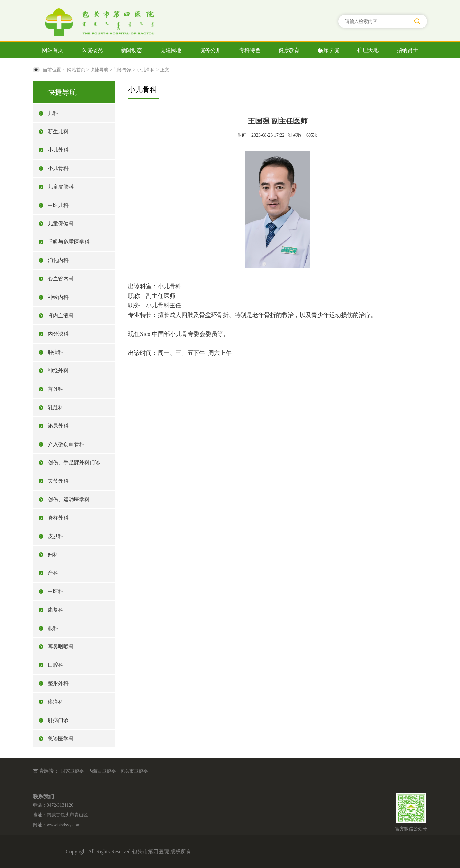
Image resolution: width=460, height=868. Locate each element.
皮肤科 (56, 536)
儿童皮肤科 (61, 187)
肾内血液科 (61, 315)
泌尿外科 (58, 426)
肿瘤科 (56, 352)
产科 (53, 573)
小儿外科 (58, 150)
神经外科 (58, 371)
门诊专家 (123, 70)
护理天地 (368, 50)
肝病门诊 (58, 720)
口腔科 (56, 665)
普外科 (56, 389)
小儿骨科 (146, 70)
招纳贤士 (407, 50)
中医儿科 (58, 205)
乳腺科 (56, 407)
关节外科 (58, 481)
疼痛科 (56, 702)
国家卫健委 (72, 771)
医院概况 (92, 50)
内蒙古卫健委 (102, 771)
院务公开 (210, 50)
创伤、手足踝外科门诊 (74, 463)
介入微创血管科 (66, 444)
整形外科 (58, 683)
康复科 (56, 610)
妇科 (53, 555)
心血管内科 (61, 279)
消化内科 (58, 260)
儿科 (53, 113)
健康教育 (289, 50)
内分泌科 (58, 334)
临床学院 (329, 50)
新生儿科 (58, 132)
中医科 (56, 591)
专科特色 (250, 50)
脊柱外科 (58, 518)
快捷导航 (99, 70)
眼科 (53, 628)
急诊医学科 (61, 738)
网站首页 (53, 50)
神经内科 (58, 297)
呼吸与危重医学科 (69, 242)
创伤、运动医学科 (69, 499)
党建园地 (171, 50)
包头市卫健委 (134, 771)
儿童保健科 (61, 223)
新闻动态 (131, 50)
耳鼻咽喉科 (61, 646)
